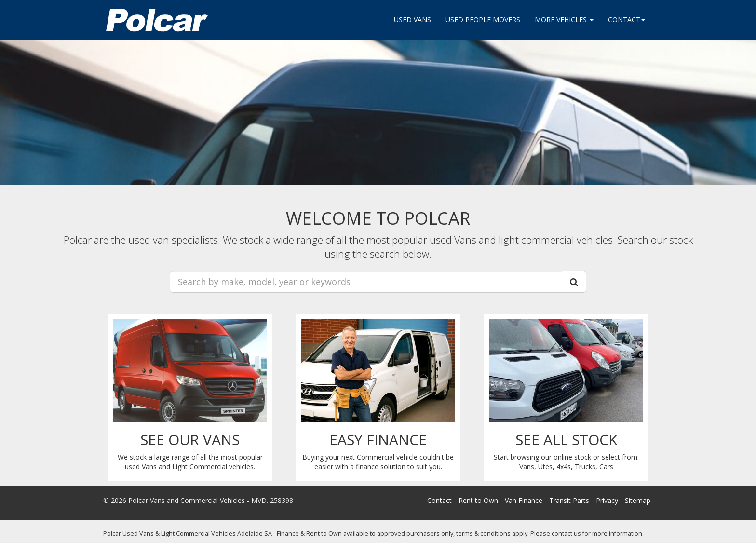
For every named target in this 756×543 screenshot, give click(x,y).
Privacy (607, 500)
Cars (606, 467)
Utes (545, 467)
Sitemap (638, 500)
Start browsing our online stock (542, 457)
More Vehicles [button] (564, 20)
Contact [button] (627, 20)
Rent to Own (478, 500)
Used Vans (412, 20)
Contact (439, 500)
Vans (527, 467)
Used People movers (483, 20)
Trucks (585, 467)
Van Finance (524, 500)
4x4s (564, 467)
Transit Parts (569, 500)
